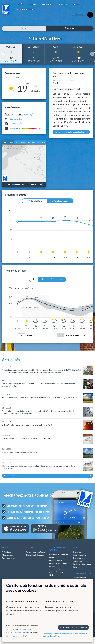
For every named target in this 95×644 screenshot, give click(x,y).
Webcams (31, 142)
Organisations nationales (79, 559)
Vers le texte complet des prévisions (71, 132)
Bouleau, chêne (16, 119)
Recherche (47, 4)
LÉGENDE (32, 184)
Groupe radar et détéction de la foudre (58, 562)
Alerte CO (14, 124)
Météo (20, 4)
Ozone (52, 566)
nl (73, 15)
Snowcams (41, 142)
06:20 (13, 115)
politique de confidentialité (17, 636)
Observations (7, 555)
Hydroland (54, 575)
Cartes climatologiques (35, 552)
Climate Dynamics (57, 572)
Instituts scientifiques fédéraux (82, 565)
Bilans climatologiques (35, 555)
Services (63, 4)
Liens (76, 547)
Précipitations (8, 142)
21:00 (26, 115)
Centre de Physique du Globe (59, 556)
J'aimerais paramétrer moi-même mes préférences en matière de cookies (65, 635)
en (83, 15)
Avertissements (8, 558)
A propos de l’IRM (25, 9)
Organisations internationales (79, 553)
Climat (33, 4)
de (80, 15)
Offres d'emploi (79, 578)
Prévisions (6, 552)
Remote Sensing (56, 569)
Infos (76, 4)
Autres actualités (47, 476)
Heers (57, 39)
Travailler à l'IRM (82, 573)
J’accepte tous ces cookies (73, 627)
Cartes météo (20, 142)
